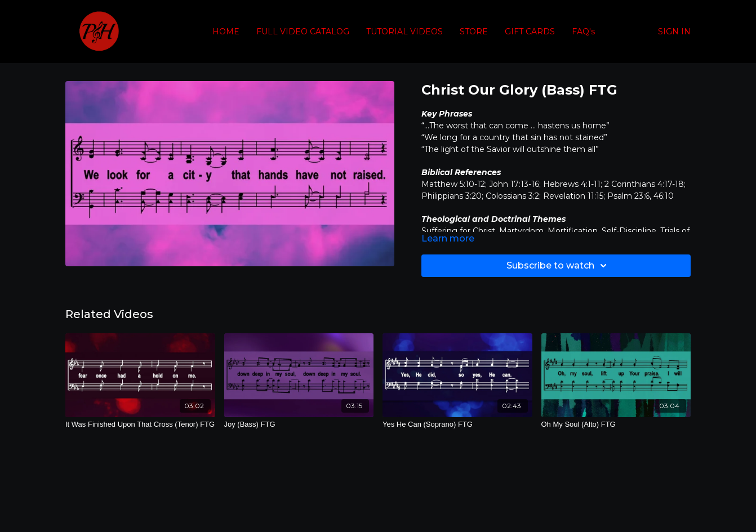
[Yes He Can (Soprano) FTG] (457, 424)
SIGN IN (674, 32)
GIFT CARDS (530, 32)
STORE (474, 32)
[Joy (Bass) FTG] (299, 424)
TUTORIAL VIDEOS (404, 32)
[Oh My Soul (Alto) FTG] (616, 424)
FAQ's (583, 32)
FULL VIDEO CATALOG (303, 32)
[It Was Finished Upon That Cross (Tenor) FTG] (140, 424)
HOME (226, 32)
